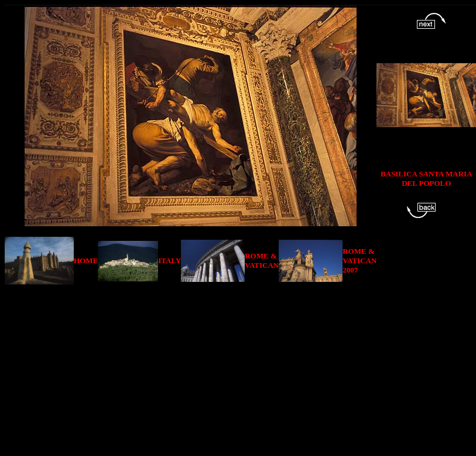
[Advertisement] (242, 367)
